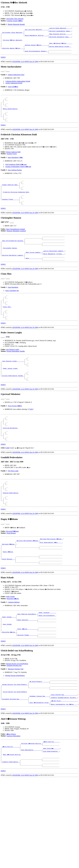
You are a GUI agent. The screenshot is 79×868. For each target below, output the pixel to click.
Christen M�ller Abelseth (13, 42)
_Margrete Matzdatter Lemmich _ (13, 273)
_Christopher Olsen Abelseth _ (13, 34)
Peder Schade (10, 639)
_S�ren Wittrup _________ (11, 797)
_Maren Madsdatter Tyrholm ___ (54, 271)
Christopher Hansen (10, 264)
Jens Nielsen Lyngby (13, 373)
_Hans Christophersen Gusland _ (13, 256)
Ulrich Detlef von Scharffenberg (15, 741)
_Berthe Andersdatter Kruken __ (60, 49)
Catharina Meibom (14, 644)
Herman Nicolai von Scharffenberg (17, 710)
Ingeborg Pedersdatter (14, 786)
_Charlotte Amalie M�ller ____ (13, 51)
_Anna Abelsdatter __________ (31, 801)
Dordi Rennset (11, 572)
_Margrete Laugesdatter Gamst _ (60, 32)
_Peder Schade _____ (9, 660)
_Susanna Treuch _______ (10, 212)
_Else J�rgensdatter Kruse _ (40, 753)
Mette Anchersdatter (11, 115)
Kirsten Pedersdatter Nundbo (16, 375)
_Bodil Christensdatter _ (47, 658)
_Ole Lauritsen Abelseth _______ (36, 30)
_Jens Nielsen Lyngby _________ (13, 386)
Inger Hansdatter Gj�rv (15, 166)
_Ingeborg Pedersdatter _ (11, 815)
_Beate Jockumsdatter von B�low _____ (64, 755)
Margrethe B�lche (13, 641)
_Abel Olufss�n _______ (51, 799)
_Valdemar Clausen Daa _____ (39, 746)
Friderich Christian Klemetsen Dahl (16, 203)
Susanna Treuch (12, 162)
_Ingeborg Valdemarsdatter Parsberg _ (64, 748)
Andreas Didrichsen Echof (16, 78)
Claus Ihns (7, 328)
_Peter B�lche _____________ (27, 674)
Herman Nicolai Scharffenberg (15, 722)
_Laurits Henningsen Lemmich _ (54, 268)
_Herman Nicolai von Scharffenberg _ (15, 732)
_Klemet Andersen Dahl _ (10, 195)
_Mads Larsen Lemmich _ (34, 270)
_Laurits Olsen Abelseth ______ (60, 28)
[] (3, 481)
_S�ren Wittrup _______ (51, 792)
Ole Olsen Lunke (13, 504)
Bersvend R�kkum (12, 570)
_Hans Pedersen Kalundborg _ (27, 657)
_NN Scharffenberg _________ (39, 728)
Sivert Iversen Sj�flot (15, 434)
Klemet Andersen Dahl (13, 161)
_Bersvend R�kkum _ (9, 583)
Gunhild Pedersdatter (11, 529)
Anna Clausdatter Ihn (12, 309)
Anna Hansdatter (13, 306)
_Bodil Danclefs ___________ (27, 664)
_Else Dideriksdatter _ (51, 803)
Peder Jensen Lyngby (11, 395)
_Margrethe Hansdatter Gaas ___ (60, 39)
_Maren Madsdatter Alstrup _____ (36, 37)
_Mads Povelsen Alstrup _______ (60, 35)
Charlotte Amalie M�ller (15, 21)
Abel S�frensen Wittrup (12, 806)
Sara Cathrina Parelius (15, 179)
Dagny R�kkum (8, 591)
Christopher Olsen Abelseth (15, 19)
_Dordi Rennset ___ (8, 600)
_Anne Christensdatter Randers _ (36, 55)
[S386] (8, 481)
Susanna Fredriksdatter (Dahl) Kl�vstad (18, 175)
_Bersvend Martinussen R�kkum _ (51, 577)
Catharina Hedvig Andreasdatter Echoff (18, 85)
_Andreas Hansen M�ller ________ (37, 48)
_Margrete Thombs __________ (27, 681)
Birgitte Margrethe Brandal (16, 24)
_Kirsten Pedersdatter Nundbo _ (13, 403)
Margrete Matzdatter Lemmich (16, 245)
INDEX (3, 61)
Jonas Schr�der (13, 90)
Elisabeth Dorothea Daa (14, 712)
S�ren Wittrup (11, 784)
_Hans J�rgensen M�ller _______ (61, 46)
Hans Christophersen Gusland (16, 243)
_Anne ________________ (34, 277)
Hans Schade (8, 669)
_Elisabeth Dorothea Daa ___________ (15, 749)
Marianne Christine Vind (16, 715)
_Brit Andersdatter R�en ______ (51, 581)
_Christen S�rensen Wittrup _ (32, 794)
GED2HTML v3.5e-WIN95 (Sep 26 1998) (25, 65)
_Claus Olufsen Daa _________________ (64, 744)
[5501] (31, 438)
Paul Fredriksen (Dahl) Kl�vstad (16, 173)
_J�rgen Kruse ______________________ (64, 751)
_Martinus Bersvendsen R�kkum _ (28, 579)
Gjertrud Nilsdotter (11, 459)
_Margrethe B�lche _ (9, 678)
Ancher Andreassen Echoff (14, 87)
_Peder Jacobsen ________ (47, 655)
